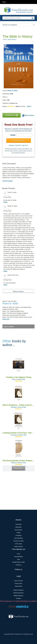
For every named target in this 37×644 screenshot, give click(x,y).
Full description (8, 181)
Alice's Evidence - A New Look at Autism (18, 405)
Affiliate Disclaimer (18, 596)
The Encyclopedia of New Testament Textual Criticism (18, 461)
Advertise (18, 598)
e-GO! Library (18, 544)
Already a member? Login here (18, 145)
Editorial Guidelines (18, 590)
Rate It (29, 106)
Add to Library (28, 116)
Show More (18, 468)
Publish (18, 533)
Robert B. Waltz (12, 91)
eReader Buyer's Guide (18, 562)
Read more (6, 319)
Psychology (14, 435)
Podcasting (18, 535)
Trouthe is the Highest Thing (18, 377)
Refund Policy (18, 586)
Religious (14, 463)
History (14, 379)
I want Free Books (18, 141)
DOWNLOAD (12, 115)
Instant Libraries (18, 547)
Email (13, 135)
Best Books (18, 527)
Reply (5, 202)
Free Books (18, 524)
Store (18, 559)
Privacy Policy (18, 583)
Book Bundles (18, 530)
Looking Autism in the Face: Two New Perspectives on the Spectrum (18, 433)
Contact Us (18, 565)
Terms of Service (18, 581)
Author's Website (9, 326)
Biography (14, 407)
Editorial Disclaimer (18, 593)
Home (18, 554)
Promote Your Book (18, 541)
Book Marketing (18, 538)
